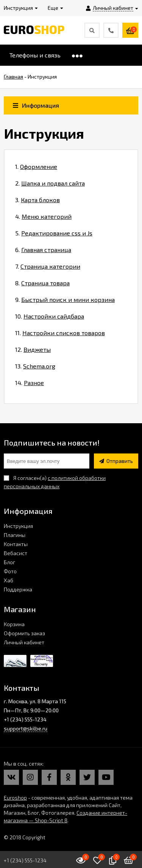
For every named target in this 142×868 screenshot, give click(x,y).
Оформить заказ (24, 633)
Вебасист (16, 553)
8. (42, 283)
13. (35, 366)
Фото (10, 571)
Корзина (14, 624)
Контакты (16, 544)
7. (48, 266)
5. (54, 233)
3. (37, 200)
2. (50, 183)
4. (43, 216)
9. (65, 299)
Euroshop (15, 798)
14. (30, 383)
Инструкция (18, 526)
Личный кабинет (24, 642)
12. (33, 349)
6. (43, 250)
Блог (9, 562)
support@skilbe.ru (26, 728)
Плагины (15, 535)
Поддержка (18, 589)
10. (50, 316)
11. (60, 333)
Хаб (9, 580)
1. (36, 166)
